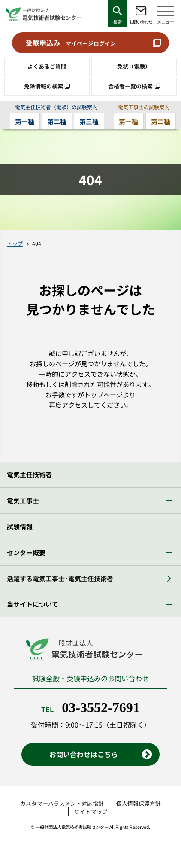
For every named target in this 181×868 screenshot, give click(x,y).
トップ (15, 243)
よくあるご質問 (47, 66)
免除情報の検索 (44, 86)
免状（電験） (134, 66)
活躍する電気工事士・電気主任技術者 (60, 578)
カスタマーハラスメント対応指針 (62, 803)
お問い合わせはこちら (84, 754)
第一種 (25, 121)
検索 (118, 22)
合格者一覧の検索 (130, 86)
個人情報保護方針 (139, 803)
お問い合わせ (141, 22)
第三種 (89, 121)
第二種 (57, 121)
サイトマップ (91, 812)
